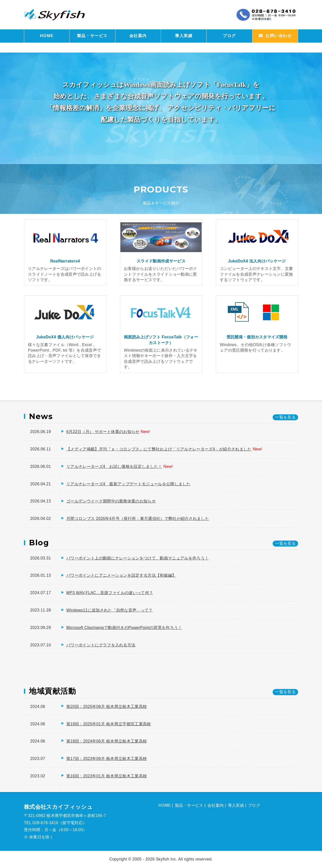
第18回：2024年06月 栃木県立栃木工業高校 (107, 741)
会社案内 (138, 36)
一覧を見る (285, 692)
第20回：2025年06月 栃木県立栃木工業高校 (107, 707)
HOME (47, 36)
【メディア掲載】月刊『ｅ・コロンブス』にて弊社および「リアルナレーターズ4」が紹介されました (159, 449)
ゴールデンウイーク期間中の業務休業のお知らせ (111, 501)
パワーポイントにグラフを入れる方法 (101, 645)
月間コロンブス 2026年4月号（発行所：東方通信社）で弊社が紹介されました (138, 519)
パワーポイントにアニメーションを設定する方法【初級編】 (121, 575)
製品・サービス (92, 36)
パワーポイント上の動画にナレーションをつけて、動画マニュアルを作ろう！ (137, 558)
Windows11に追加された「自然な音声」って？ (110, 610)
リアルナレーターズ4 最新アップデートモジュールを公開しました (128, 484)
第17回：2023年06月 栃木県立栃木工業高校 (107, 759)
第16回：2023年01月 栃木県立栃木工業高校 (107, 776)
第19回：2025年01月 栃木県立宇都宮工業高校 (109, 724)
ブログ (229, 36)
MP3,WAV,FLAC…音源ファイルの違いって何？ (110, 593)
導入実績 (184, 36)
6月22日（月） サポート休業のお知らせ (103, 432)
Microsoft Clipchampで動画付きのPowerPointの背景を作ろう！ (124, 628)
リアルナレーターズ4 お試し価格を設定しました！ (114, 466)
